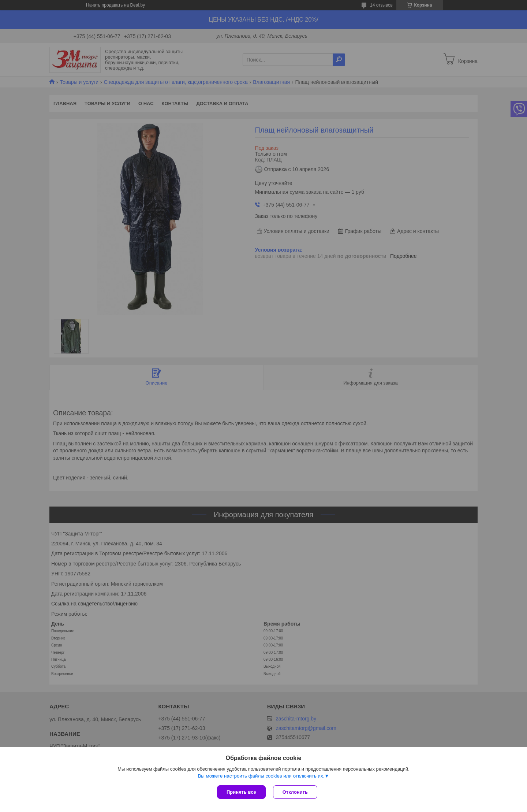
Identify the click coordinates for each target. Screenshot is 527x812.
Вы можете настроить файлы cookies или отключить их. (261, 776)
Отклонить (295, 792)
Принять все (241, 792)
